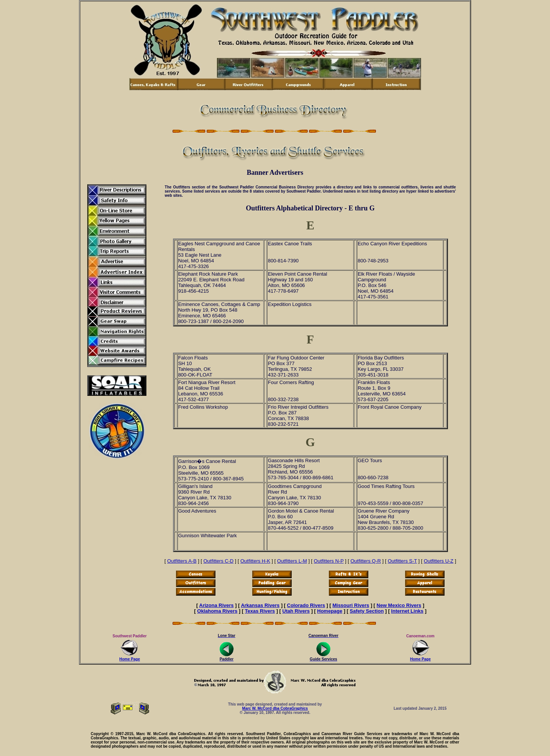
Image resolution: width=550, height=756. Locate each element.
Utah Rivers (296, 611)
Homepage (330, 611)
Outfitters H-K (255, 561)
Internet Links (407, 611)
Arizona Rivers (216, 605)
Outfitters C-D (218, 561)
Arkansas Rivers (260, 605)
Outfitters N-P (329, 561)
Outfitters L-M (292, 561)
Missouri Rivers (351, 605)
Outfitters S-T (402, 561)
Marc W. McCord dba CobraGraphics (275, 708)
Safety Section (367, 611)
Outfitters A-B (182, 561)
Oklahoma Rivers (217, 611)
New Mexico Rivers (399, 605)
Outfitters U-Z (438, 561)
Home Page (130, 657)
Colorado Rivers (306, 605)
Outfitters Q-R (366, 561)
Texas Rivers (260, 611)
